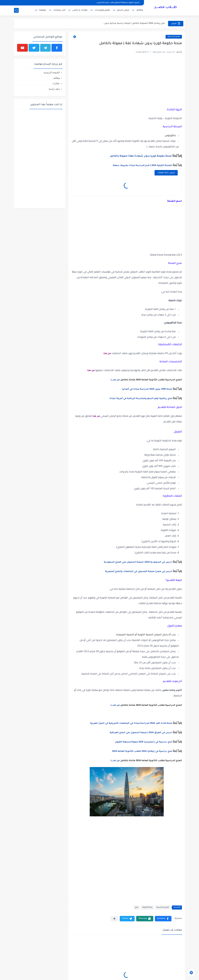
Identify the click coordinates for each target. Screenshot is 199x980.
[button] (163, 919)
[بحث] (16, 10)
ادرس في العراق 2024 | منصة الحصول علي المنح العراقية (141, 733)
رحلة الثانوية (147, 907)
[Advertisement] (127, 83)
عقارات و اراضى (80, 10)
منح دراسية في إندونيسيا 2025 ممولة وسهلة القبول (143, 742)
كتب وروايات (59, 10)
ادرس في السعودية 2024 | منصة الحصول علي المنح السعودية (138, 562)
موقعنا (43, 10)
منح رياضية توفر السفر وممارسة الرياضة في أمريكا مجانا (141, 399)
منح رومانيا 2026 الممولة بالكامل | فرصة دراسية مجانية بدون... (134, 23)
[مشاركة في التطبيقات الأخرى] (114, 919)
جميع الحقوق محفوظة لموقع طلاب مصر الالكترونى (118, 3)
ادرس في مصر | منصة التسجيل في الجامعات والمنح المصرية (139, 572)
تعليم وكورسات (102, 10)
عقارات (56, 83)
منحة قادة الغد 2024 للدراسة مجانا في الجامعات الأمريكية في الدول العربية (131, 723)
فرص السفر (123, 10)
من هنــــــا (115, 380)
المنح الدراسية (174, 37)
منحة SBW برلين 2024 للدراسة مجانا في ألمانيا (147, 389)
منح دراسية (54, 89)
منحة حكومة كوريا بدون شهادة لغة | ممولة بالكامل (141, 156)
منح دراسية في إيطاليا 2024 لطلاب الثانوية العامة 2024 (142, 751)
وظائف (140, 10)
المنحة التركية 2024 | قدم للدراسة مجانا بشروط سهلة (142, 166)
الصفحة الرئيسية (52, 72)
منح (137, 907)
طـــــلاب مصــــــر (166, 7)
